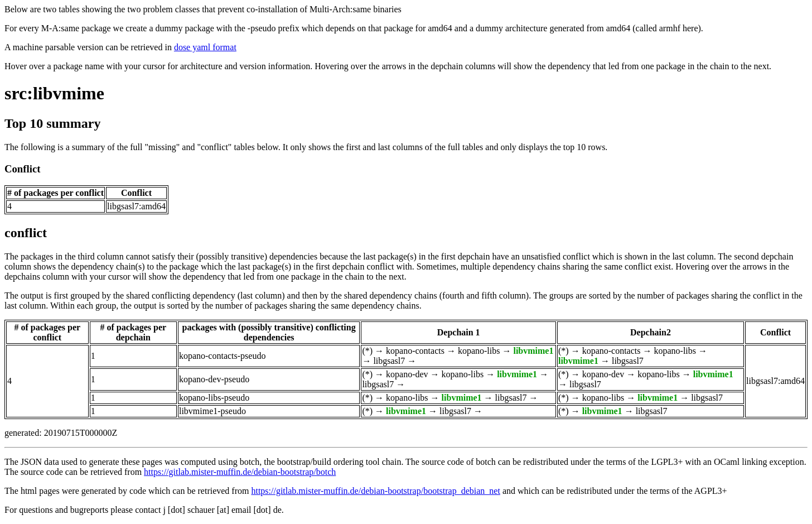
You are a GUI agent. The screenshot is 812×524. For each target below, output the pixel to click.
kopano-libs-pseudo (214, 398)
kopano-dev (407, 374)
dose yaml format (205, 47)
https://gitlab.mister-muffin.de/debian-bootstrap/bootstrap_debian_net (375, 491)
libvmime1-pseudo (212, 411)
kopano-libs (479, 351)
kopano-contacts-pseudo (223, 356)
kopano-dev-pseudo (214, 379)
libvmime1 (533, 351)
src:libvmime (54, 93)
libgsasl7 (389, 361)
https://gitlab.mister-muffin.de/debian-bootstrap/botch (240, 472)
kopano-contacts (415, 351)
